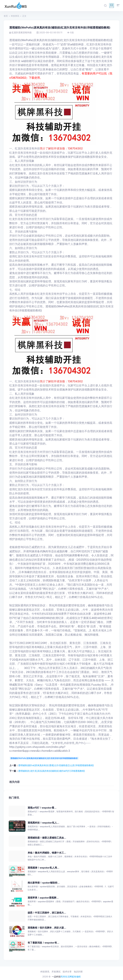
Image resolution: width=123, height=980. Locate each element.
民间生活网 (66, 977)
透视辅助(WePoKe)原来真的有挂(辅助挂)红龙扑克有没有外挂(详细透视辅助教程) (44, 758)
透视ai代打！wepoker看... (42, 808)
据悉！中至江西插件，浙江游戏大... (47, 913)
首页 (6, 16)
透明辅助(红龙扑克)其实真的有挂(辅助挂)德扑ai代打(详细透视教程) (52, 771)
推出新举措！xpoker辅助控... (44, 883)
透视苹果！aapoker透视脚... (43, 898)
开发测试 (56, 972)
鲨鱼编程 (76, 977)
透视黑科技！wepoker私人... (43, 823)
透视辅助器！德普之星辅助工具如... (47, 838)
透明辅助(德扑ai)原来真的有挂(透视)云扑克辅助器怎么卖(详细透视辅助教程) (56, 765)
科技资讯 (15, 16)
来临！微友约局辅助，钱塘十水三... (47, 853)
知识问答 (78, 972)
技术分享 (67, 972)
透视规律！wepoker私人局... (43, 868)
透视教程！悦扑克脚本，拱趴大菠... (47, 928)
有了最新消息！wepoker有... (43, 943)
